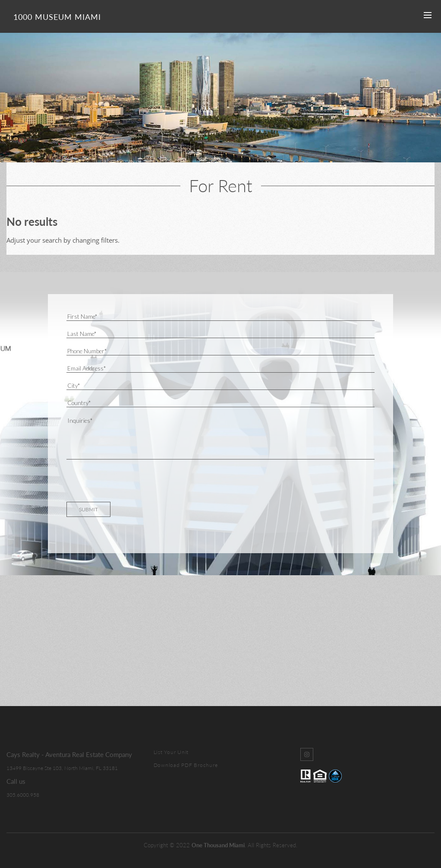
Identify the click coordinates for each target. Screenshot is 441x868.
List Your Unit (171, 752)
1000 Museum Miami (57, 17)
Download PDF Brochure (186, 765)
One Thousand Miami (218, 845)
